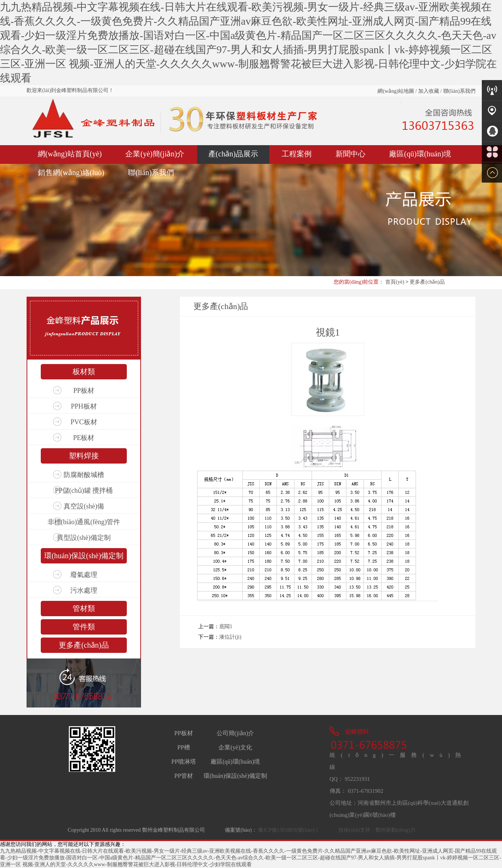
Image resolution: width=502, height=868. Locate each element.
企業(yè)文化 (235, 747)
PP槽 (184, 747)
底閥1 (226, 626)
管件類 (84, 627)
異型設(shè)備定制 (84, 538)
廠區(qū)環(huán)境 (420, 154)
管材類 (84, 608)
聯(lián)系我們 (459, 91)
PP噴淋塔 (184, 762)
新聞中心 (351, 154)
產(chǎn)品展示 (233, 154)
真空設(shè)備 (84, 506)
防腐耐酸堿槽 (84, 475)
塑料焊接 (84, 456)
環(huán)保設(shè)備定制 (84, 556)
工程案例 (297, 154)
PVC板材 (84, 422)
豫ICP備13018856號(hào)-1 (288, 830)
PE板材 (84, 438)
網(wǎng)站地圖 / (397, 91)
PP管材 (184, 776)
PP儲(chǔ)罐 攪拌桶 (84, 490)
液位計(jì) (230, 637)
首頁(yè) (395, 282)
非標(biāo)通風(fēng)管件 (84, 522)
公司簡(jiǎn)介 (235, 733)
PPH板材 (84, 406)
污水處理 (84, 590)
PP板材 (84, 391)
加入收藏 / (429, 91)
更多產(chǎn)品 (427, 282)
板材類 (84, 372)
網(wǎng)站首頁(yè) (70, 154)
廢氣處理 (84, 575)
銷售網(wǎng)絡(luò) (71, 172)
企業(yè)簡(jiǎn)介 (155, 154)
